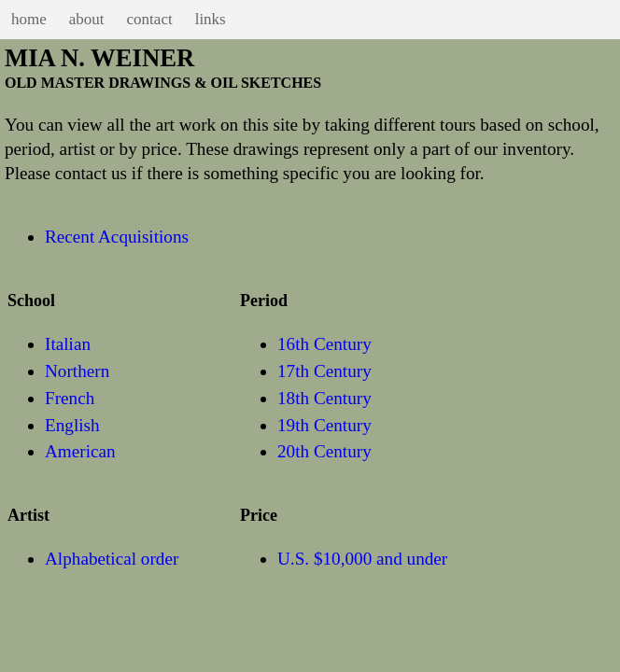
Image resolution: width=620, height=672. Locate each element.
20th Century (324, 451)
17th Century (324, 371)
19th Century (324, 425)
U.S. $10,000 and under (362, 559)
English (72, 425)
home (29, 19)
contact (150, 19)
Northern (77, 371)
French (70, 398)
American (80, 451)
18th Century (324, 398)
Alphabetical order (112, 559)
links (211, 19)
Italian (68, 344)
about (87, 19)
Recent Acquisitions (117, 237)
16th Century (324, 344)
